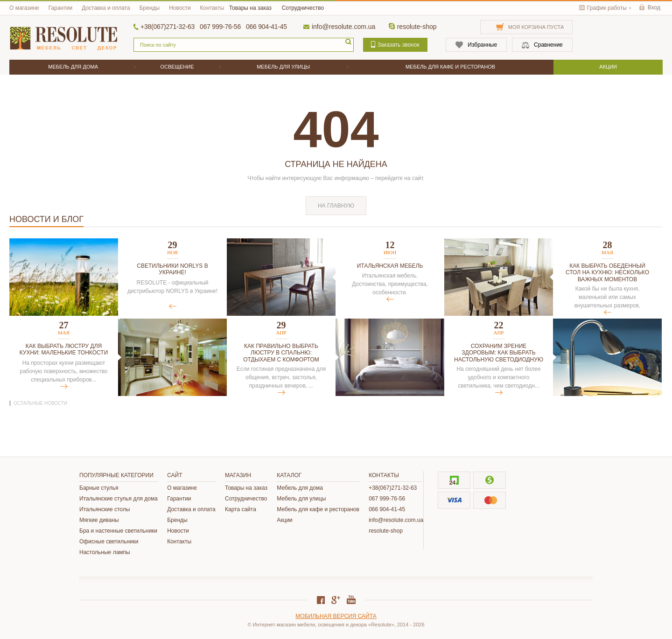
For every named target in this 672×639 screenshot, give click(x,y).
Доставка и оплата (106, 8)
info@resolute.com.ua (343, 27)
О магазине (24, 8)
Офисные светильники (109, 542)
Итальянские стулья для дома (119, 499)
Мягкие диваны (99, 520)
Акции (285, 520)
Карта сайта (241, 509)
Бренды (150, 8)
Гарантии (60, 8)
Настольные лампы (105, 552)
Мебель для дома (300, 488)
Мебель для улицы (301, 499)
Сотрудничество (303, 8)
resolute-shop (417, 27)
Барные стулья (99, 488)
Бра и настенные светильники (118, 531)
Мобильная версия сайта (336, 616)
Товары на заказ (250, 8)
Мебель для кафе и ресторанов (318, 509)
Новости (180, 8)
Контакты (212, 8)
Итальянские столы (105, 509)
